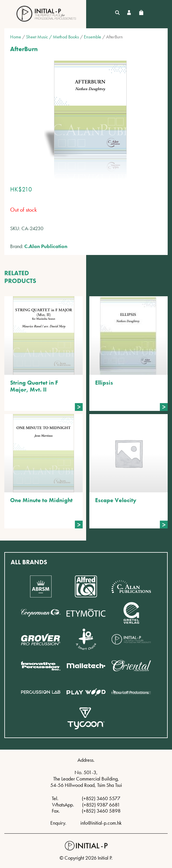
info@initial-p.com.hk (101, 823)
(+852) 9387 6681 (101, 805)
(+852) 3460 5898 (101, 811)
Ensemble (93, 37)
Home (16, 37)
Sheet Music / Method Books (52, 37)
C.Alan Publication (46, 246)
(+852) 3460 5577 (101, 798)
